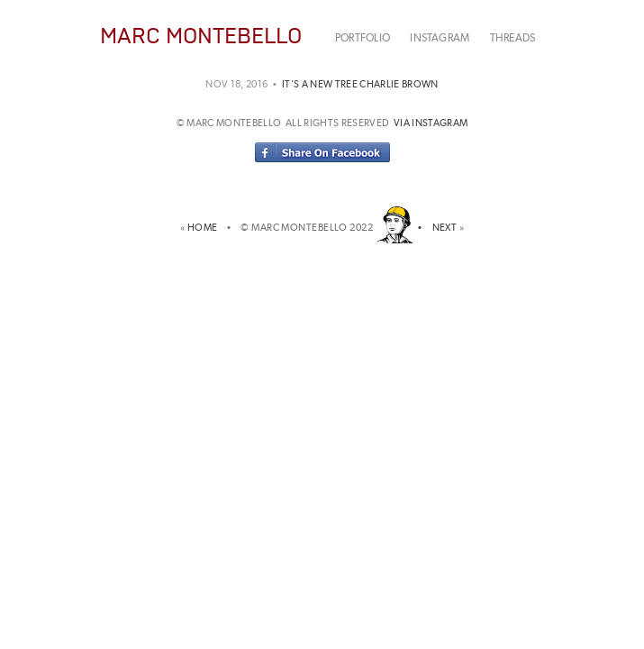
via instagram (431, 123)
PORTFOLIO (363, 38)
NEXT (445, 228)
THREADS (513, 38)
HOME (205, 228)
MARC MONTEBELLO (201, 36)
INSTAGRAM (440, 38)
